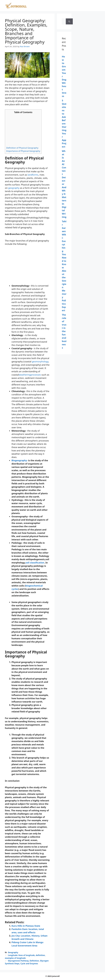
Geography (13, 952)
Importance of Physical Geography (23, 151)
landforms (33, 175)
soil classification (35, 563)
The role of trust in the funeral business (64, 331)
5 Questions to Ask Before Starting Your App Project (64, 124)
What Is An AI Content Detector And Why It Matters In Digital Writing (64, 184)
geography (14, 188)
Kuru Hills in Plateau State (26, 926)
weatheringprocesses (30, 375)
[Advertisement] (23, 130)
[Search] (69, 21)
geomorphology (40, 362)
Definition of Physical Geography (22, 148)
